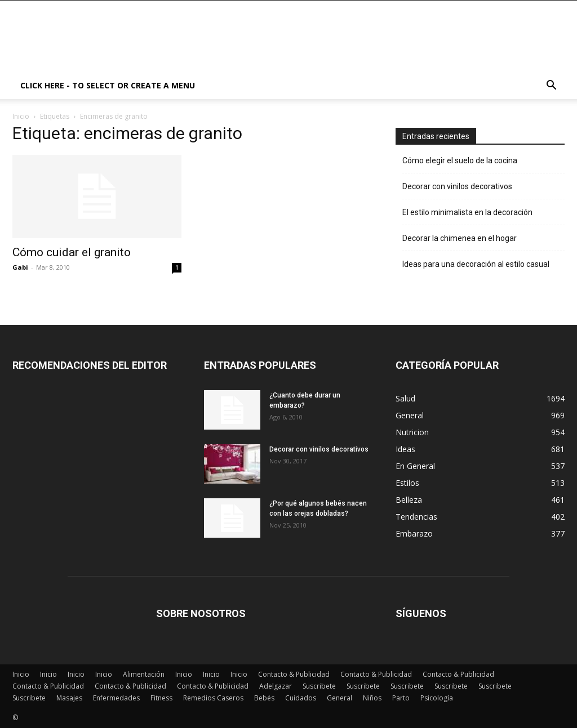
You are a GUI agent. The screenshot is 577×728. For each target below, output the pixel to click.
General (339, 698)
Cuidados (301, 698)
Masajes (69, 698)
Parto (401, 698)
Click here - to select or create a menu (108, 85)
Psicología (437, 698)
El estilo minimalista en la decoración (467, 212)
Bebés (264, 698)
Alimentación (144, 674)
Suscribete (319, 686)
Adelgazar (276, 686)
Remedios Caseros (213, 698)
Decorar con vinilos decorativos (457, 186)
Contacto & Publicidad (294, 674)
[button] (551, 86)
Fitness (161, 698)
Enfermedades (116, 698)
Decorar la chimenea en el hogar (460, 238)
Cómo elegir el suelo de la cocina (460, 160)
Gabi (20, 267)
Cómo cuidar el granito (72, 252)
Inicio (21, 116)
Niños (372, 698)
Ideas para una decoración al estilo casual (476, 264)
